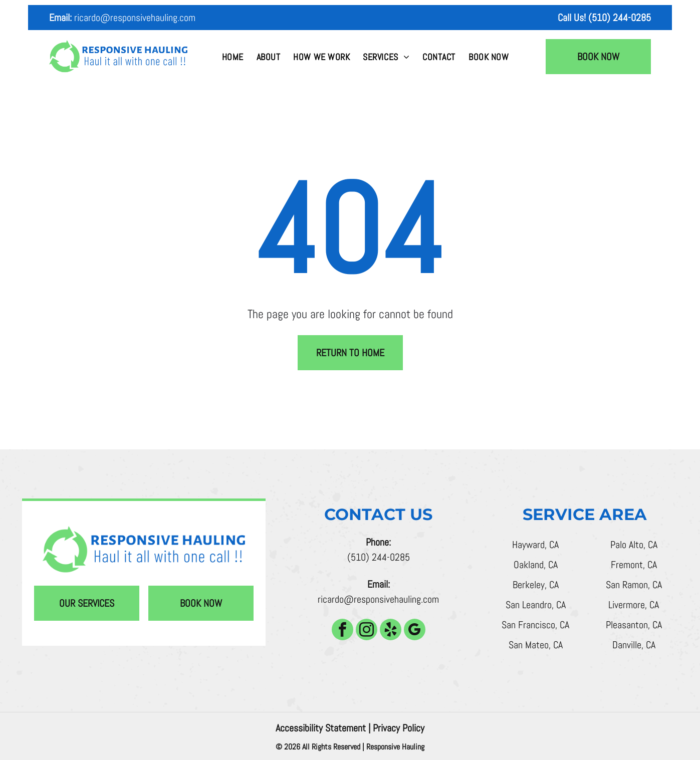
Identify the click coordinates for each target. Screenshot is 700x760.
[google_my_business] (415, 631)
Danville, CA (634, 645)
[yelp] (391, 631)
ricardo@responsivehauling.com (135, 18)
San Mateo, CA (536, 645)
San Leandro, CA (536, 605)
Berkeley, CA (536, 585)
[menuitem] (233, 57)
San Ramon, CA (634, 585)
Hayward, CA (535, 545)
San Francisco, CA (535, 625)
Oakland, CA (536, 565)
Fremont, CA (634, 565)
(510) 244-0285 (379, 557)
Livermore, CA (634, 605)
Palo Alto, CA (634, 545)
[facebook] (342, 631)
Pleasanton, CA (634, 625)
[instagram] (367, 631)
